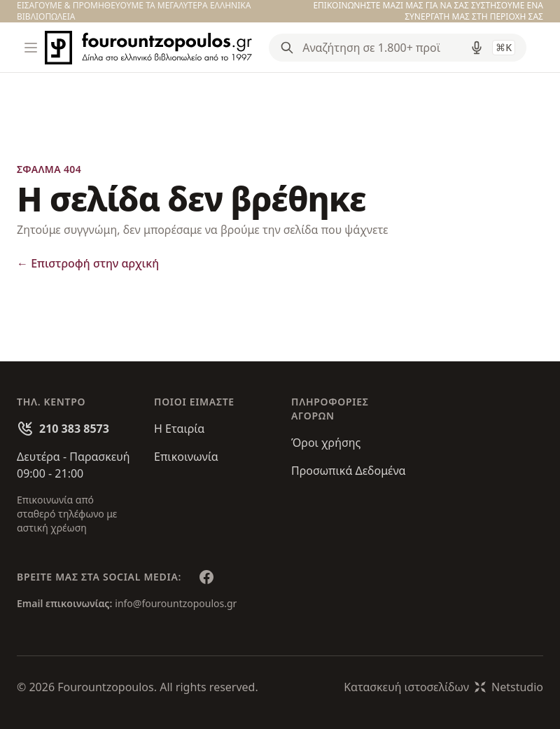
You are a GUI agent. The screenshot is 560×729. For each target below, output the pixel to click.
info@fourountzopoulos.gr (176, 603)
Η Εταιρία (179, 429)
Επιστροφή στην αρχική (88, 263)
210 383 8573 (74, 429)
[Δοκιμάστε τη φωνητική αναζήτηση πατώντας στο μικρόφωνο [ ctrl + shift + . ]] (477, 48)
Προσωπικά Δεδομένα (349, 471)
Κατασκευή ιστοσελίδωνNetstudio (443, 687)
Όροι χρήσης (326, 443)
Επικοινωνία (186, 457)
